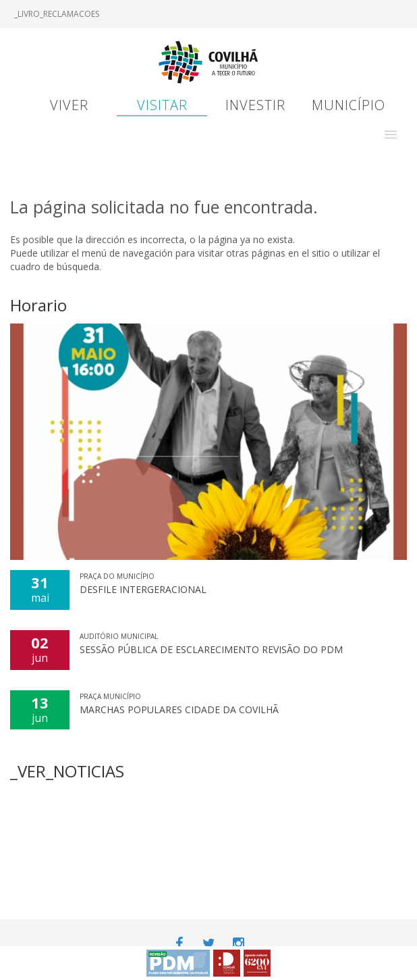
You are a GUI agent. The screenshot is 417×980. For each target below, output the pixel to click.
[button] (391, 134)
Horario (38, 305)
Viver (69, 105)
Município (349, 105)
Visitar (162, 105)
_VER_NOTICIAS (67, 771)
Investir (255, 105)
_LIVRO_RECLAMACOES (57, 14)
